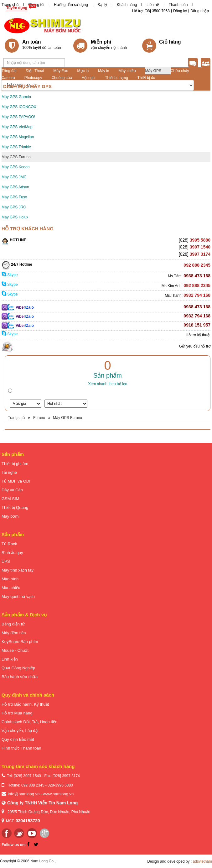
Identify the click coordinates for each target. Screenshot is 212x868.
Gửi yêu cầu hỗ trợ (195, 346)
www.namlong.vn (58, 794)
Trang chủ (10, 5)
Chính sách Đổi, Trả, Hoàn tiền (29, 722)
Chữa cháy (180, 71)
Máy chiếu (127, 71)
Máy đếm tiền (14, 633)
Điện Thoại (35, 71)
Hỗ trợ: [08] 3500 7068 (151, 11)
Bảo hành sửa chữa (20, 677)
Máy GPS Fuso (14, 197)
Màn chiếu (11, 588)
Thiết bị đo (146, 78)
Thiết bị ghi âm (15, 464)
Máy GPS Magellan (18, 137)
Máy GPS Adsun (15, 187)
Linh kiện (10, 659)
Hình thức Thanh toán (21, 748)
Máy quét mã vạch (18, 596)
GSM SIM (10, 499)
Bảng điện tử (13, 624)
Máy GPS (153, 71)
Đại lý (102, 5)
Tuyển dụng (17, 8)
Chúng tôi (36, 5)
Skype (10, 275)
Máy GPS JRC (14, 207)
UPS (6, 561)
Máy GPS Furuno (16, 157)
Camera (8, 78)
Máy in (103, 71)
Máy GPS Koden (16, 167)
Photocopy (33, 78)
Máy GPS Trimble (16, 147)
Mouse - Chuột (15, 650)
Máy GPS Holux (15, 217)
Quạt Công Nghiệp (18, 668)
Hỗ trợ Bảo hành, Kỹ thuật (25, 704)
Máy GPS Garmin (16, 97)
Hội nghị (88, 78)
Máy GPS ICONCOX (19, 107)
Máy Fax (61, 71)
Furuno (39, 418)
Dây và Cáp (12, 490)
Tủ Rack (9, 544)
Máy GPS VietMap (17, 127)
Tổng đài (9, 71)
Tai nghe (9, 472)
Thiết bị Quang (15, 507)
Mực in (83, 71)
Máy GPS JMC (14, 177)
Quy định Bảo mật (18, 739)
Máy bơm (10, 516)
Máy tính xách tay (18, 570)
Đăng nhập (200, 11)
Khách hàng (127, 5)
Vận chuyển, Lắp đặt (20, 731)
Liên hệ (153, 5)
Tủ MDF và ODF (17, 481)
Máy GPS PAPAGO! (18, 117)
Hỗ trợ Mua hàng (17, 713)
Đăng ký (180, 11)
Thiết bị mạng (116, 78)
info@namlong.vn (24, 794)
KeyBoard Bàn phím (20, 642)
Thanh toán (178, 5)
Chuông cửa (62, 78)
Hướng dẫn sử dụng (71, 5)
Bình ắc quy (12, 553)
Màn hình (10, 579)
